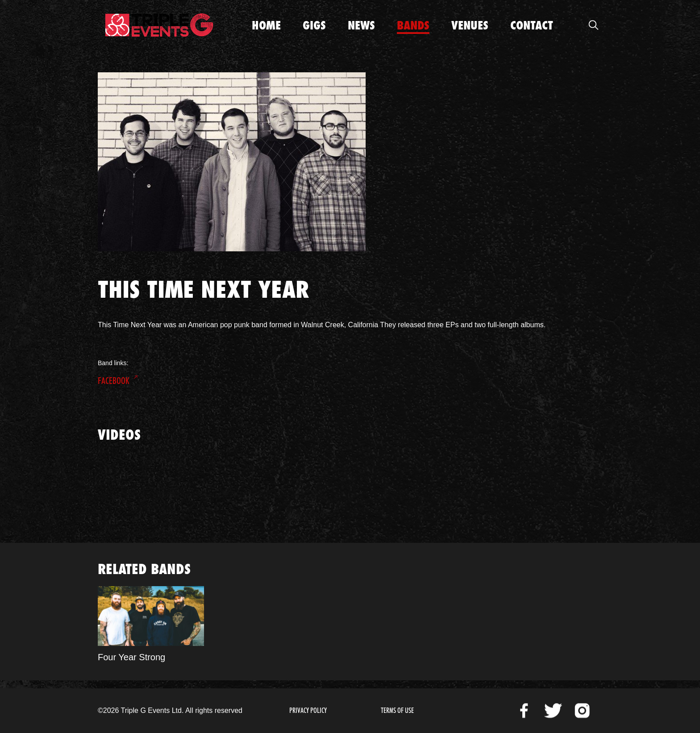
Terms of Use (397, 710)
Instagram (582, 711)
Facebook (114, 381)
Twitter (553, 711)
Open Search (593, 25)
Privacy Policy (308, 710)
